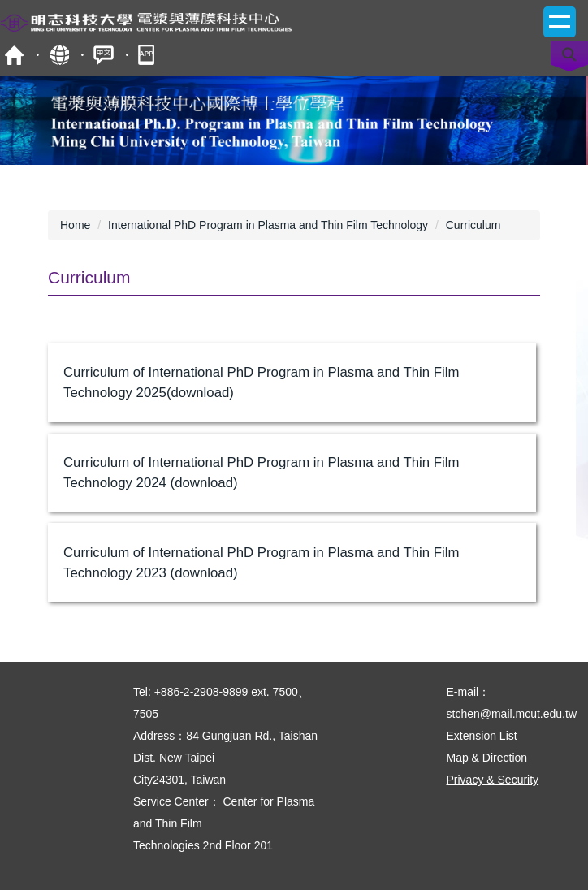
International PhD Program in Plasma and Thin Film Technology (268, 225)
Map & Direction (487, 758)
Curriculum (473, 225)
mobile (148, 55)
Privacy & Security (493, 780)
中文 (104, 55)
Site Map (59, 55)
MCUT (14, 55)
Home (75, 225)
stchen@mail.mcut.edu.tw (512, 714)
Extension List (482, 736)
